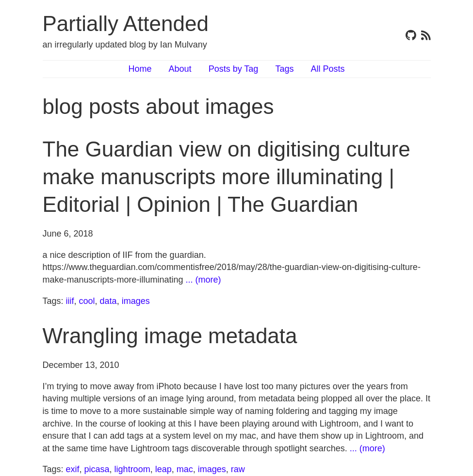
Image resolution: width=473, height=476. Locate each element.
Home (140, 69)
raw (238, 469)
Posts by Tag (234, 69)
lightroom (132, 469)
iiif (70, 301)
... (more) (204, 280)
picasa (97, 469)
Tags (284, 69)
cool (87, 301)
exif (73, 469)
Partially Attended (126, 24)
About (180, 69)
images (136, 301)
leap (163, 469)
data (108, 301)
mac (185, 469)
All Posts (327, 69)
